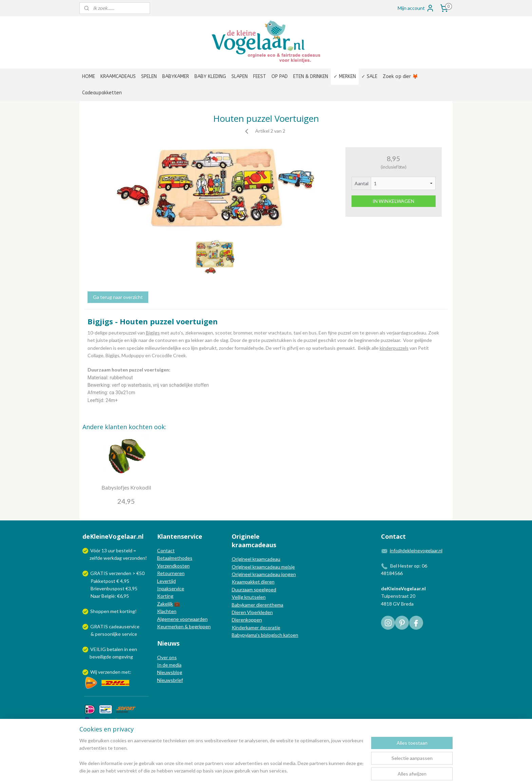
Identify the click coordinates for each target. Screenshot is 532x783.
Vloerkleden (259, 612)
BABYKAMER (176, 77)
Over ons (167, 657)
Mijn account (416, 8)
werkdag (113, 558)
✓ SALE (369, 77)
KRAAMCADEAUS (118, 77)
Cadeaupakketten (102, 93)
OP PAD (280, 77)
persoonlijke (108, 634)
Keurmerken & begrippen (184, 626)
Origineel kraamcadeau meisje (263, 567)
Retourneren (171, 573)
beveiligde (100, 657)
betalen (115, 649)
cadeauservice (124, 626)
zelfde (96, 558)
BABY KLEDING (210, 77)
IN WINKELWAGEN (393, 201)
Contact (166, 550)
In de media (169, 665)
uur (111, 550)
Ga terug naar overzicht (118, 297)
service (129, 634)
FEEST (260, 77)
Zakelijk (165, 604)
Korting (165, 596)
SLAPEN (240, 77)
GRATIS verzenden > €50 (117, 573)
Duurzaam (243, 589)
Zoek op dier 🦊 (400, 77)
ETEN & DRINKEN (311, 77)
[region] (221, 756)
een (133, 649)
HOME (89, 77)
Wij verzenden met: (111, 672)
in (126, 649)
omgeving (123, 657)
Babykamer (243, 605)
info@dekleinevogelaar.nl (416, 550)
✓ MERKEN (345, 77)
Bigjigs (153, 333)
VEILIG (99, 649)
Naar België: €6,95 (110, 596)
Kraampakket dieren (253, 582)
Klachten (167, 611)
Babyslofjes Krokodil (126, 487)
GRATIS (100, 626)
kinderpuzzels (394, 348)
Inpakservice (171, 588)
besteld (124, 550)
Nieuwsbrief (170, 680)
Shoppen (100, 611)
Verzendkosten (173, 566)
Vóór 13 (99, 550)
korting (127, 611)
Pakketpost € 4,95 (106, 581)
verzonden (134, 558)
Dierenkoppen (247, 620)
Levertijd (166, 581)
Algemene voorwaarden (182, 619)
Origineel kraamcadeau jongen (264, 574)
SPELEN (149, 77)
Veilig (238, 597)
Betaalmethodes (175, 558)
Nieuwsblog (170, 672)
